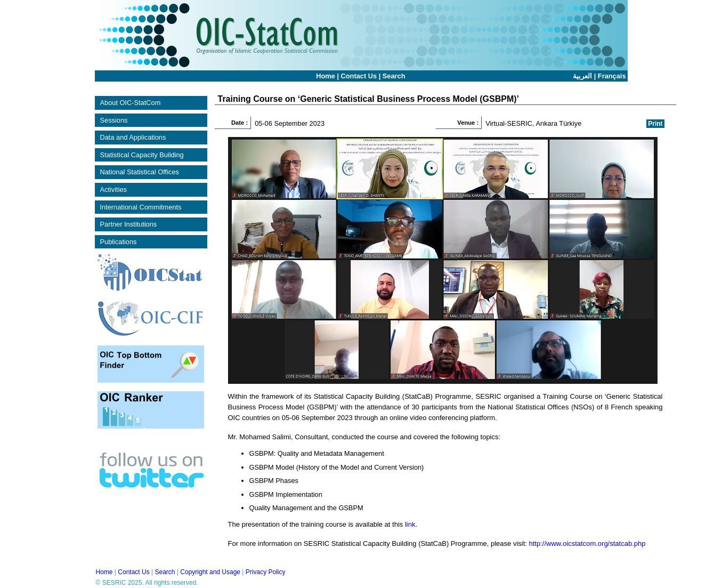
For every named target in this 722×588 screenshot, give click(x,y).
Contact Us (359, 76)
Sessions (114, 120)
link (410, 524)
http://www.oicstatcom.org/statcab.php (587, 543)
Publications (119, 242)
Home (326, 76)
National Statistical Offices (140, 172)
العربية (582, 76)
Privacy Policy (266, 572)
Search (394, 76)
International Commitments (141, 207)
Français (612, 76)
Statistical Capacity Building (142, 155)
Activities (114, 190)
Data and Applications (133, 137)
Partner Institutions (129, 224)
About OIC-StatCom (131, 103)
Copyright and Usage (210, 572)
